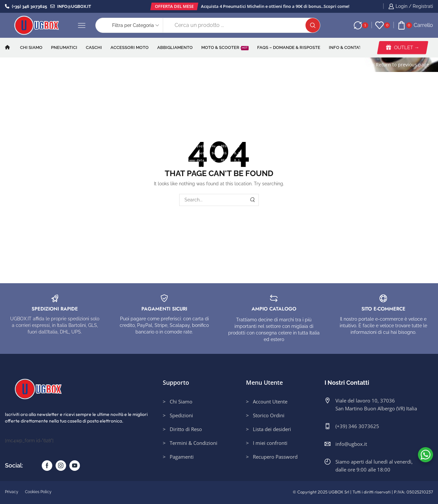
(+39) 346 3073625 (26, 6)
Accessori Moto (130, 47)
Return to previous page (402, 65)
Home (16, 65)
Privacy (12, 492)
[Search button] (313, 25)
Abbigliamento (175, 47)
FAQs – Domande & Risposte (289, 47)
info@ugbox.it (71, 6)
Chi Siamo (31, 47)
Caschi (94, 47)
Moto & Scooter (225, 47)
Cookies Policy (38, 492)
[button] (174, 6)
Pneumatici (64, 47)
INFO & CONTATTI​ (347, 47)
